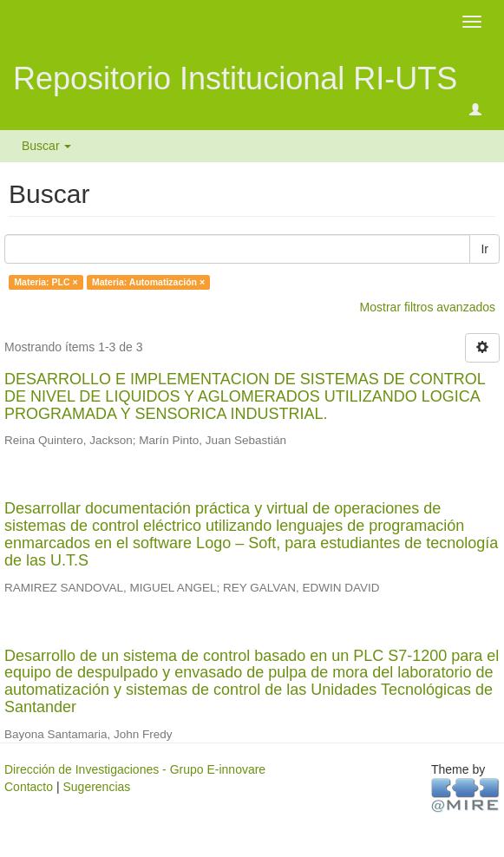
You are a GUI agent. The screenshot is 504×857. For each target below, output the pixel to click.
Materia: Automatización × (148, 282)
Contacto (29, 787)
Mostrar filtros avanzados (428, 307)
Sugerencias (96, 787)
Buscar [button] (46, 146)
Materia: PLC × (46, 282)
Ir (484, 249)
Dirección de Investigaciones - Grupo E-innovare (135, 769)
